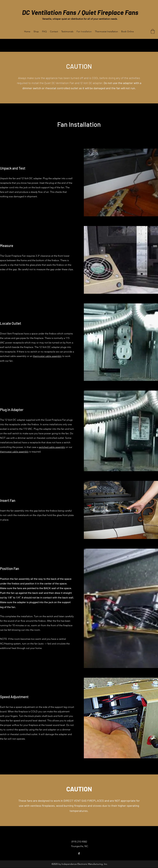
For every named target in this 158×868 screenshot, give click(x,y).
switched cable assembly (52, 447)
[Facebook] (79, 853)
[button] (153, 31)
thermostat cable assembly (47, 356)
